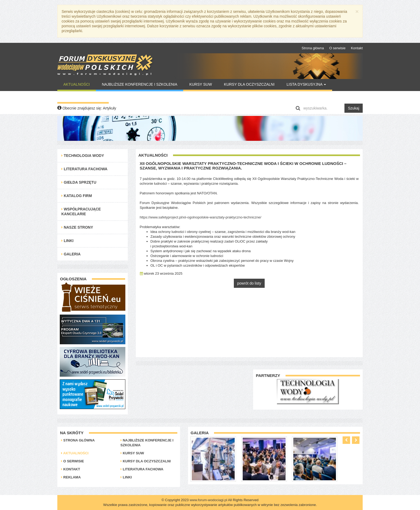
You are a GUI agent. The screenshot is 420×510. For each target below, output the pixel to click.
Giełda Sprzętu (79, 182)
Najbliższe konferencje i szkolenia (140, 84)
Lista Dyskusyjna (306, 84)
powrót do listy (249, 283)
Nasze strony (77, 227)
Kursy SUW (201, 84)
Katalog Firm (77, 196)
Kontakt (357, 48)
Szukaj (354, 108)
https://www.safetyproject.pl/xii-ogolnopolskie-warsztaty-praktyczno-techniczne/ (201, 217)
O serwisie (337, 48)
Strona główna (313, 48)
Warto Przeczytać (83, 97)
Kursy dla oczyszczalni (249, 84)
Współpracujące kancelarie (81, 211)
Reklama (71, 477)
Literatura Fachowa (84, 169)
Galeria (71, 254)
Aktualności (76, 84)
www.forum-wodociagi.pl (208, 500)
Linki (67, 241)
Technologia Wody (83, 156)
